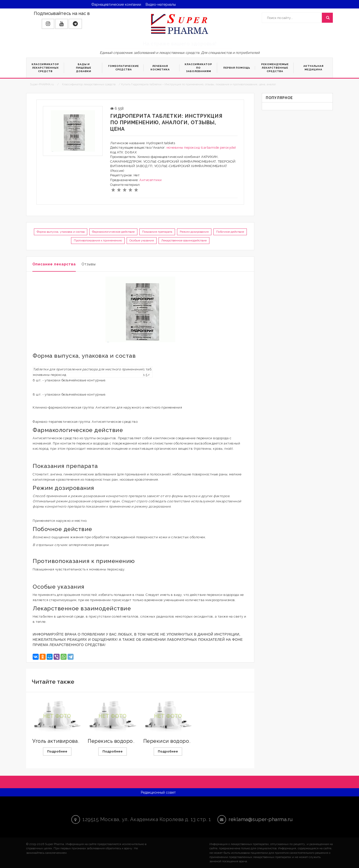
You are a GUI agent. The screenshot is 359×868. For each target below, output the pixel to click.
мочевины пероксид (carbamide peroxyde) (201, 148)
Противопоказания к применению (98, 240)
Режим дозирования (194, 232)
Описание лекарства (54, 264)
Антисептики (151, 180)
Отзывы (89, 264)
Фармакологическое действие (113, 232)
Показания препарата (157, 232)
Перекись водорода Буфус (122, 741)
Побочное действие (230, 232)
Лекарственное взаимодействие (184, 240)
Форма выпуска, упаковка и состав (61, 232)
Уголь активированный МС (66, 741)
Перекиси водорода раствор (180, 741)
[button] (48, 24)
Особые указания (142, 240)
